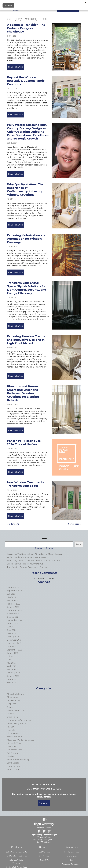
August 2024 (13, 624)
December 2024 (14, 610)
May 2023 (11, 663)
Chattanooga (13, 697)
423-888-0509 (46, 842)
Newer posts (74, 524)
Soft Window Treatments (16, 852)
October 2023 (13, 647)
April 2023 (12, 666)
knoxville (11, 730)
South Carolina (14, 763)
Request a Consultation (72, 864)
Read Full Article (16, 67)
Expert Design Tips (16, 710)
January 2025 (13, 607)
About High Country (16, 694)
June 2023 (12, 660)
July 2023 (11, 656)
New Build (12, 746)
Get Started (44, 803)
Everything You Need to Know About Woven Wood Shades (34, 561)
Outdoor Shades (14, 750)
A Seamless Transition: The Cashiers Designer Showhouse (26, 28)
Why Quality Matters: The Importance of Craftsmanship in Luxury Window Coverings (25, 190)
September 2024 (15, 620)
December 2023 (14, 640)
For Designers (71, 856)
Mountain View (14, 743)
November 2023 (14, 643)
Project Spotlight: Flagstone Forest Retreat (26, 557)
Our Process (44, 856)
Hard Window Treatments (19, 720)
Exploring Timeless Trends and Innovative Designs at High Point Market (26, 340)
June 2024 (12, 630)
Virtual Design (14, 770)
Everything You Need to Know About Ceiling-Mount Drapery (34, 554)
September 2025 (15, 591)
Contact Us (44, 860)
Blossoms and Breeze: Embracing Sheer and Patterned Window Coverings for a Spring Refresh (23, 393)
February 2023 (14, 673)
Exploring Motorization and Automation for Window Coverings (27, 239)
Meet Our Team (44, 852)
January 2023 (13, 676)
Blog (72, 860)
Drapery (11, 707)
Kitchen (11, 727)
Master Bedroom (15, 737)
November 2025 (14, 587)
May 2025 (11, 597)
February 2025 (14, 604)
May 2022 (11, 683)
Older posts (14, 524)
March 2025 (12, 601)
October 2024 (13, 617)
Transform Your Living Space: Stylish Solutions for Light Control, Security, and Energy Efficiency (27, 288)
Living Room (13, 733)
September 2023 (15, 650)
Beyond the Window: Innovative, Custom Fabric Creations (26, 81)
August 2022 (13, 679)
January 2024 (13, 637)
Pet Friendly (12, 753)
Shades (10, 756)
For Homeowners (72, 852)
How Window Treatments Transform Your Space (25, 484)
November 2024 (14, 614)
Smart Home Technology (18, 760)
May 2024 (11, 633)
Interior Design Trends (17, 724)
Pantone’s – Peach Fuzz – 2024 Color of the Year (25, 442)
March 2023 (12, 670)
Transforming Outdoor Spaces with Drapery (27, 567)
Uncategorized (14, 766)
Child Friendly (13, 701)
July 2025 (11, 594)
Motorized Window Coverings (20, 740)
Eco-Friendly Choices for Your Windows (25, 564)
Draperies (11, 704)
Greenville (12, 714)
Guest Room (13, 717)
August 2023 (13, 653)
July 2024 (11, 627)
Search (44, 539)
